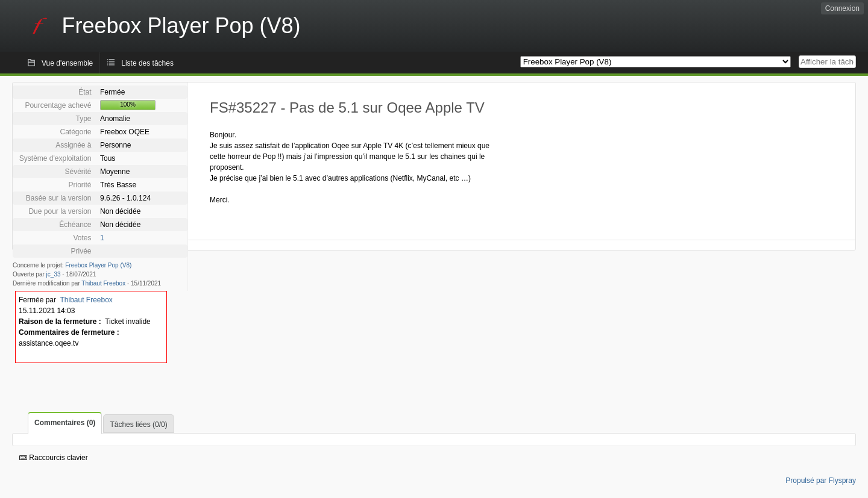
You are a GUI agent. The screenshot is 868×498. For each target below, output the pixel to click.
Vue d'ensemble (67, 63)
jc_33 (54, 274)
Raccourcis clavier (54, 458)
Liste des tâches (147, 63)
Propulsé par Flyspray (821, 481)
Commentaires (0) (65, 423)
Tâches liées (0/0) (138, 425)
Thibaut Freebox (103, 283)
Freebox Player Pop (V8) (98, 265)
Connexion (842, 8)
